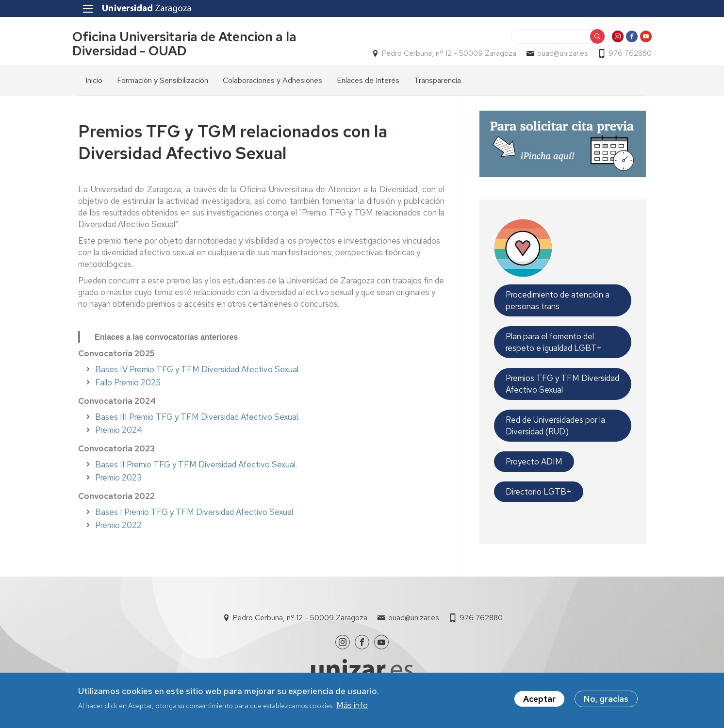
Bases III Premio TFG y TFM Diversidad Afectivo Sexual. (197, 417)
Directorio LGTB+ (539, 492)
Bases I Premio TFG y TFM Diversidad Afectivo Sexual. (195, 513)
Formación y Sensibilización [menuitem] (163, 81)
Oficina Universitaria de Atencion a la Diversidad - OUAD (190, 44)
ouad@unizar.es (557, 54)
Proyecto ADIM (534, 462)
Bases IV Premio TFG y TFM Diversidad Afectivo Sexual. (197, 370)
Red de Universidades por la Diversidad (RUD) (555, 426)
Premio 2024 (119, 430)
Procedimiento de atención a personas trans (558, 301)
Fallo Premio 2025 (128, 383)
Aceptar (539, 699)
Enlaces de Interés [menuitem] (368, 81)
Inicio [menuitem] (94, 81)
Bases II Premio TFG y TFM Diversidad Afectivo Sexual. (196, 465)
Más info (352, 705)
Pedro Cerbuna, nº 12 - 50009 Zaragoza (443, 54)
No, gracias (606, 699)
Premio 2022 (118, 526)
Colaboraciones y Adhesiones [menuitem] (272, 81)
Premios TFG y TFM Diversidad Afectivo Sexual (562, 384)
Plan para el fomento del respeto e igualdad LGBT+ (554, 343)
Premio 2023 (118, 478)
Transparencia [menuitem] (437, 81)
